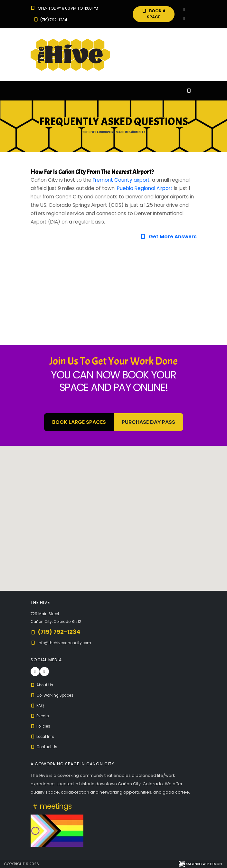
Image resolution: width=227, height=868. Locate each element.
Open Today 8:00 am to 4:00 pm (64, 8)
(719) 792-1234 (50, 20)
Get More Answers (168, 237)
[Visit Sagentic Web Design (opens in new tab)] (200, 864)
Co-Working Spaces (55, 695)
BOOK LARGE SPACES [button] (79, 422)
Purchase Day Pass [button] (148, 422)
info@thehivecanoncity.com (67, 643)
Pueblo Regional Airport (145, 188)
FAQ (38, 706)
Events (40, 716)
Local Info (44, 736)
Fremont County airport (121, 180)
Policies (42, 726)
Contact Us (45, 747)
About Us (43, 685)
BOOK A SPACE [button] (154, 14)
